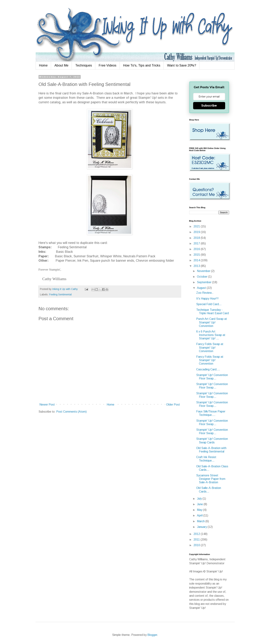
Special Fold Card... (209, 304)
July (200, 499)
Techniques (84, 65)
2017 (197, 243)
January (202, 527)
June (200, 504)
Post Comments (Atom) (71, 412)
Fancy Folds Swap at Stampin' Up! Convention (210, 347)
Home (43, 65)
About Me (61, 65)
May (200, 510)
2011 (197, 540)
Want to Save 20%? (182, 65)
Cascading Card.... (208, 369)
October (203, 277)
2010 (197, 545)
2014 (197, 260)
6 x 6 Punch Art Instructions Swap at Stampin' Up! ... (211, 335)
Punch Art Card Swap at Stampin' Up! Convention (212, 322)
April (200, 515)
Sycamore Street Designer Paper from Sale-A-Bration (211, 479)
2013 (197, 266)
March (201, 521)
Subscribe (209, 106)
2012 (197, 534)
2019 (197, 232)
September (205, 282)
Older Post (173, 405)
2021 (197, 226)
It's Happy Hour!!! (207, 299)
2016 (197, 249)
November (204, 271)
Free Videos (108, 65)
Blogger (152, 635)
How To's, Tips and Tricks (142, 65)
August (202, 288)
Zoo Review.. (205, 293)
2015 (197, 255)
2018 (197, 238)
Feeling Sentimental (60, 294)
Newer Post (47, 405)
